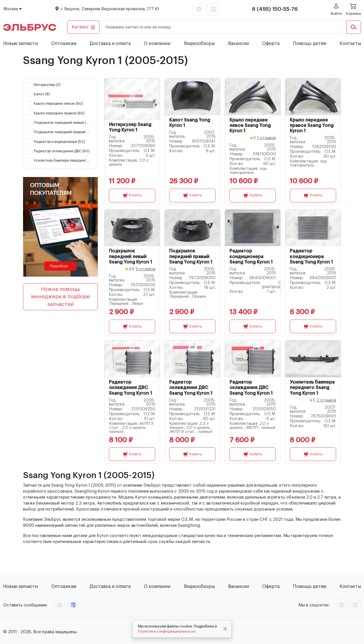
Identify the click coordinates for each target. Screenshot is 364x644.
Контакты (350, 44)
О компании (157, 44)
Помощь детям (310, 44)
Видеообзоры (199, 44)
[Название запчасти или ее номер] (224, 27)
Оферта (271, 44)
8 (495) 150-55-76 (275, 9)
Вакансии (238, 44)
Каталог (83, 27)
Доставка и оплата (110, 44)
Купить (132, 196)
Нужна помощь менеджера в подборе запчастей (60, 297)
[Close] (225, 629)
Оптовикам (64, 44)
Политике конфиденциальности (167, 631)
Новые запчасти (20, 44)
